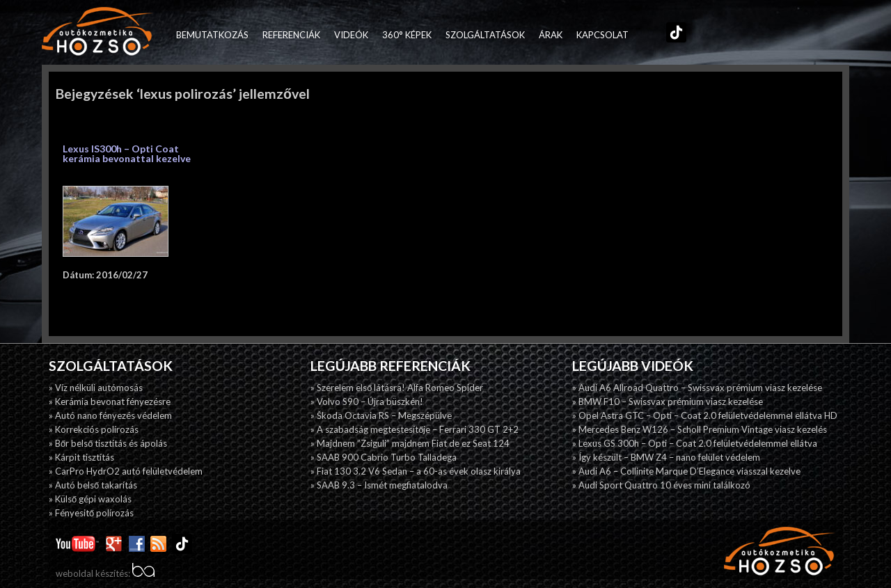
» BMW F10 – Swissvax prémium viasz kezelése (668, 402)
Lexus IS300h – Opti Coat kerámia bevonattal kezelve (127, 153)
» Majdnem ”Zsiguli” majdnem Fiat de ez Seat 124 (410, 443)
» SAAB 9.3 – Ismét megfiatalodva (379, 485)
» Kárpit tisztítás (81, 457)
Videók (351, 35)
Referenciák (291, 35)
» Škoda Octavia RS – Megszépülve (381, 415)
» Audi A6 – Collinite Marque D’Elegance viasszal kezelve (686, 471)
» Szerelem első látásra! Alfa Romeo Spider (397, 388)
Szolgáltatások (485, 35)
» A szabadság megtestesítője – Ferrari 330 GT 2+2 (415, 429)
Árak (551, 35)
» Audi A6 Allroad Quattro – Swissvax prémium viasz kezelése (697, 388)
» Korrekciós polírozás (94, 429)
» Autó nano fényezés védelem (110, 415)
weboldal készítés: (105, 573)
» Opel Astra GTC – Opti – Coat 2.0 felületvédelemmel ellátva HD (705, 415)
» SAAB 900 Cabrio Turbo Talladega (384, 457)
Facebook (642, 35)
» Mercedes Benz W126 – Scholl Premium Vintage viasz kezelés (700, 429)
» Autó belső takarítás (93, 485)
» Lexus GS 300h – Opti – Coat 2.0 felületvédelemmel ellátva (695, 443)
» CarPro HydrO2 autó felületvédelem (126, 471)
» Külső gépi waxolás (90, 499)
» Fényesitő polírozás (91, 513)
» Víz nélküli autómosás (96, 388)
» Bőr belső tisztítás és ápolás (108, 443)
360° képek (407, 35)
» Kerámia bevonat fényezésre (110, 402)
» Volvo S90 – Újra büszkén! (367, 402)
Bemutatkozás (212, 35)
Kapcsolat (602, 35)
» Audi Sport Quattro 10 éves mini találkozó (661, 485)
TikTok (673, 35)
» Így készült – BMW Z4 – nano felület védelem (666, 457)
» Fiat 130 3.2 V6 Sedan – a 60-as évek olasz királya (416, 471)
